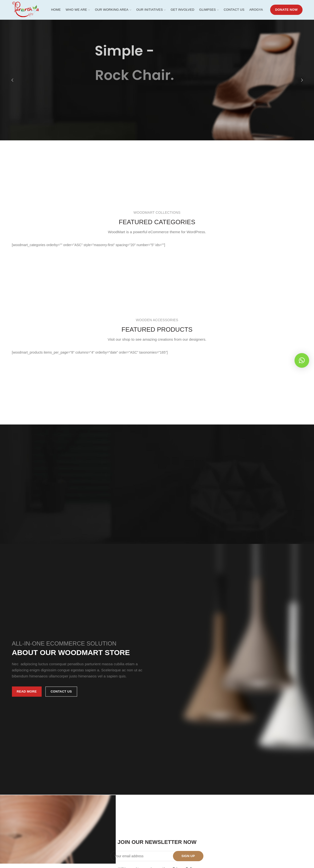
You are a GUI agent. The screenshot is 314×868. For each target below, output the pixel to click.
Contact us (61, 691)
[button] (302, 360)
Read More (27, 691)
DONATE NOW (286, 10)
